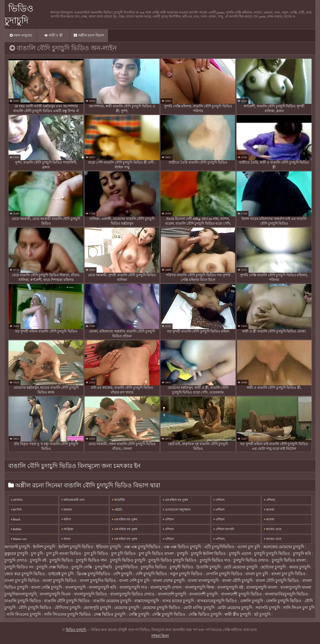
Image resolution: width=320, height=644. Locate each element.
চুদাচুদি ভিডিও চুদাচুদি (128, 560)
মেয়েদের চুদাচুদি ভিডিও (161, 608)
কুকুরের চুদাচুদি (16, 554)
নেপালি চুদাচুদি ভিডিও (224, 574)
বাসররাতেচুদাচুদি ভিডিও (217, 601)
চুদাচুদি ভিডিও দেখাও (251, 560)
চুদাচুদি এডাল (240, 554)
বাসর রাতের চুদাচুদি (178, 601)
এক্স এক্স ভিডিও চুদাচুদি (182, 547)
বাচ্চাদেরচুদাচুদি (147, 601)
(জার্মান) (17, 500)
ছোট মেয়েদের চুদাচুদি (241, 567)
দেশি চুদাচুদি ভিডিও (151, 574)
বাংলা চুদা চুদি (257, 574)
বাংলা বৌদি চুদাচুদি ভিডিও (277, 581)
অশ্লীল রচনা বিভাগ (89, 35)
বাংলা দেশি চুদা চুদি (134, 581)
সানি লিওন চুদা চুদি (299, 608)
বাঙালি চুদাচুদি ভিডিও (23, 601)
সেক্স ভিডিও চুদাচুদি (110, 614)
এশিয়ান (168, 519)
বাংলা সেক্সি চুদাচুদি (46, 587)
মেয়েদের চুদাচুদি (127, 608)
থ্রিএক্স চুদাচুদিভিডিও (93, 574)
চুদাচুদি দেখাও (16, 560)
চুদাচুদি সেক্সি (82, 567)
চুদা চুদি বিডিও (96, 554)
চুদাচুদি (182, 554)
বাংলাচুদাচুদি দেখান (166, 587)
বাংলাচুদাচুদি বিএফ (55, 594)
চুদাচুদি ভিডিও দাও (215, 560)
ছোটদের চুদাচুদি (273, 567)
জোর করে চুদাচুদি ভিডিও (25, 574)
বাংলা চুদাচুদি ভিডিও (59, 581)
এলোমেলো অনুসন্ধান (177, 510)
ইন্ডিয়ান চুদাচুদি (108, 547)
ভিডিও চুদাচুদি (76, 630)
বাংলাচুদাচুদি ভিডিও (90, 594)
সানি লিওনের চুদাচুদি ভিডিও (67, 614)
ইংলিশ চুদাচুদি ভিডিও (76, 547)
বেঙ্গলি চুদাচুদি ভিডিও (284, 601)
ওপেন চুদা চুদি (249, 547)
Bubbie (16, 529)
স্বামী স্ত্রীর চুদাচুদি (238, 614)
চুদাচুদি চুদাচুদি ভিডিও (272, 554)
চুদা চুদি (37, 554)
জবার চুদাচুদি (300, 567)
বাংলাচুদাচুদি (75, 587)
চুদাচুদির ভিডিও (154, 567)
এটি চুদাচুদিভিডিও (219, 547)
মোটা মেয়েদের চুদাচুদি (235, 608)
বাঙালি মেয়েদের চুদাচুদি (112, 601)
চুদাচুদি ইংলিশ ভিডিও (208, 554)
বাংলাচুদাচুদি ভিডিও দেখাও (132, 594)
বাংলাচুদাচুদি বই (230, 587)
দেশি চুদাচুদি (123, 574)
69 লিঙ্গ (16, 510)
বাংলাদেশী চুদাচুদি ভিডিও (241, 594)
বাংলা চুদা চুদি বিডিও (288, 574)
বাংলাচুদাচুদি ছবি (102, 587)
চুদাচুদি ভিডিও (61, 560)
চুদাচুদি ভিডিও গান (91, 560)
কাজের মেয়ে (273, 529)
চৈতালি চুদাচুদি (208, 567)
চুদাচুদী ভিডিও (181, 567)
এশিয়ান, (219, 539)
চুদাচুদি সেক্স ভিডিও (52, 567)
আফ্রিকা (67, 529)
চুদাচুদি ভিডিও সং (19, 567)
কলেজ (269, 510)
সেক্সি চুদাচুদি (139, 614)
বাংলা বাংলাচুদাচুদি (203, 581)
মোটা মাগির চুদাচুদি (199, 608)
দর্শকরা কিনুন (160, 636)
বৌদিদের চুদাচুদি (67, 608)
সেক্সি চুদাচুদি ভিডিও (169, 614)
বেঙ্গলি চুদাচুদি (252, 601)
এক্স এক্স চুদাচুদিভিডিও (142, 547)
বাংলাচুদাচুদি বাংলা (262, 587)
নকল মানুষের (21, 35)
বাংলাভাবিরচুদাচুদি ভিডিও (286, 594)
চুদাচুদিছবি (103, 567)
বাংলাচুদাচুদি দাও (133, 587)
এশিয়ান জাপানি (224, 529)
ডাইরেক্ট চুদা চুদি (61, 574)
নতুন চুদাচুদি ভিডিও (186, 574)
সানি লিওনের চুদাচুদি (24, 614)
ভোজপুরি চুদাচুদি (97, 608)
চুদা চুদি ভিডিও (123, 554)
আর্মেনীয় (118, 500)
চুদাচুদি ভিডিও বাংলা (289, 560)
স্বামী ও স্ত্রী (53, 35)
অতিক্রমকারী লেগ (73, 500)
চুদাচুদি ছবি (302, 554)
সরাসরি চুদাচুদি (268, 608)
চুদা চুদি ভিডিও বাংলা (156, 554)
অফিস (66, 519)
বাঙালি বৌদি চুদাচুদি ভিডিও (67, 601)
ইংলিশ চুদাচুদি (44, 547)
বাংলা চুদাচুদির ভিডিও (98, 581)
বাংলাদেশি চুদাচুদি (172, 594)
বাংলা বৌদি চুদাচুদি (237, 581)
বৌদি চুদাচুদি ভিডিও (35, 608)
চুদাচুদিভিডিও (126, 567)
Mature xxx (19, 539)
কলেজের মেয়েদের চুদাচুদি (284, 547)
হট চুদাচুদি (262, 614)
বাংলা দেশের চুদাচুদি (169, 581)
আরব (66, 539)
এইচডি (117, 510)
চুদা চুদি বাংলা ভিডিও (64, 554)
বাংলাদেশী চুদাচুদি (203, 594)
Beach (16, 519)
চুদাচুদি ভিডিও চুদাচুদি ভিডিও (172, 560)
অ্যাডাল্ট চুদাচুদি (17, 547)
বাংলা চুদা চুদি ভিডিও (22, 581)
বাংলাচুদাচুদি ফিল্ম (200, 587)
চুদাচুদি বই (38, 560)
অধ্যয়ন (67, 510)
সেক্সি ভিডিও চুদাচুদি (205, 614)
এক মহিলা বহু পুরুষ (125, 519)
